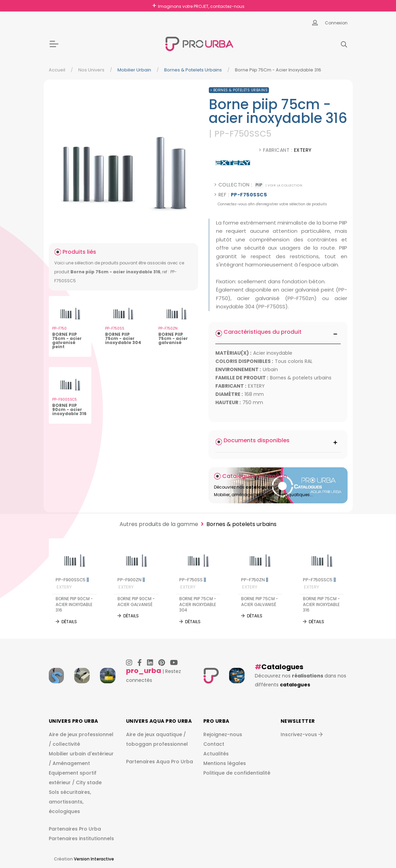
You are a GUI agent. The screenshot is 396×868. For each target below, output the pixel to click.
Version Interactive (94, 859)
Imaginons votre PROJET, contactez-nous (201, 6)
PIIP (259, 185)
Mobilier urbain (134, 70)
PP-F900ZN (131, 583)
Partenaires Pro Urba (75, 829)
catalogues (295, 685)
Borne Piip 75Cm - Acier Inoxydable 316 (278, 70)
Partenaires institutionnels (81, 838)
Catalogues (282, 667)
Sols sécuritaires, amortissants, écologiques (70, 802)
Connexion (336, 23)
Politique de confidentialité (237, 773)
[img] (123, 159)
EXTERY (303, 150)
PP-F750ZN (255, 583)
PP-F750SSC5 (319, 583)
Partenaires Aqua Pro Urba (160, 762)
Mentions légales (225, 763)
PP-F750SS (193, 583)
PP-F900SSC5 (72, 583)
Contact (214, 744)
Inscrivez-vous (302, 734)
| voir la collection (284, 185)
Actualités (216, 754)
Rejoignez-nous (223, 734)
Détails (69, 622)
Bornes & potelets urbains (193, 70)
